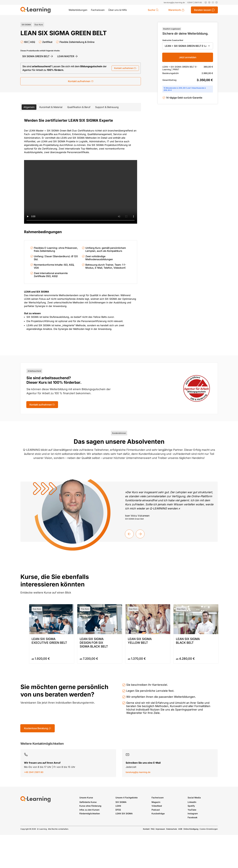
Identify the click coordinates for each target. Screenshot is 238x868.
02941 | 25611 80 (195, 2)
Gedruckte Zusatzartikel (173, 40)
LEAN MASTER (68, 56)
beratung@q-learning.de (174, 2)
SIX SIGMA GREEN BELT (38, 56)
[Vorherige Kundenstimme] (129, 534)
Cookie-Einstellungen (209, 829)
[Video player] (81, 192)
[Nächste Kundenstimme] (140, 534)
